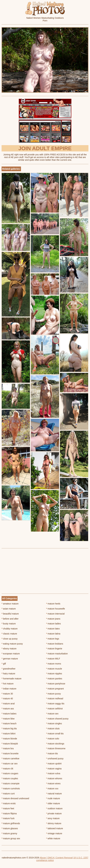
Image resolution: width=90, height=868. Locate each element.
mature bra (8, 748)
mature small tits (55, 734)
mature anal (8, 704)
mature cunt (8, 794)
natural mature (54, 794)
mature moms (54, 664)
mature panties (54, 679)
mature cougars (10, 773)
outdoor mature (54, 808)
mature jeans (53, 619)
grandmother (9, 669)
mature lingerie (54, 649)
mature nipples (54, 674)
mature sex (52, 714)
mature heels (53, 604)
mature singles (54, 723)
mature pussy (53, 694)
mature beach (9, 723)
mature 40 (7, 699)
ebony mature (9, 649)
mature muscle (54, 669)
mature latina (53, 634)
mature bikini (9, 734)
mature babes (9, 714)
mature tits (52, 753)
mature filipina (9, 813)
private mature (54, 813)
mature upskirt (54, 764)
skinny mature (54, 823)
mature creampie (10, 783)
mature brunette (10, 753)
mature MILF (53, 659)
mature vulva (53, 773)
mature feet (8, 808)
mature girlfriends (11, 823)
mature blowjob (10, 744)
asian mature (9, 609)
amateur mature (10, 604)
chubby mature (10, 629)
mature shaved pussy (57, 719)
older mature (53, 803)
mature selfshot (54, 709)
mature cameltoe (10, 759)
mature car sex (10, 764)
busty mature (9, 624)
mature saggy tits (55, 704)
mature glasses (10, 828)
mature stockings (55, 744)
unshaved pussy (55, 759)
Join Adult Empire (45, 148)
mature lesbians (55, 644)
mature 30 (7, 694)
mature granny (9, 833)
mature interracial (55, 614)
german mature (10, 659)
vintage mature (54, 833)
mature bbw (8, 719)
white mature (53, 838)
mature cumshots (11, 789)
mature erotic (9, 803)
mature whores (54, 778)
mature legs (53, 639)
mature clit (7, 769)
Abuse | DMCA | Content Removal (56, 858)
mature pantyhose (56, 684)
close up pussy (10, 639)
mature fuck (8, 818)
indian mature (9, 689)
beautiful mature (10, 614)
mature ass (8, 709)
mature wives (53, 783)
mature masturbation (57, 654)
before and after (10, 619)
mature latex (53, 629)
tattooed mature (55, 828)
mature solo (53, 739)
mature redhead (55, 699)
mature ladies (53, 624)
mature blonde (9, 739)
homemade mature (12, 679)
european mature (11, 654)
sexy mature (53, 818)
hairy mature (8, 674)
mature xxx (52, 789)
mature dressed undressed (15, 798)
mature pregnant (55, 689)
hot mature (8, 684)
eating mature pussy (12, 644)
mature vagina (54, 769)
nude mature (53, 798)
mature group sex (11, 838)
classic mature (9, 634)
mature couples (10, 778)
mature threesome (56, 748)
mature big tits (9, 729)
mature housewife (56, 609)
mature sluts (53, 729)
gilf (4, 664)
